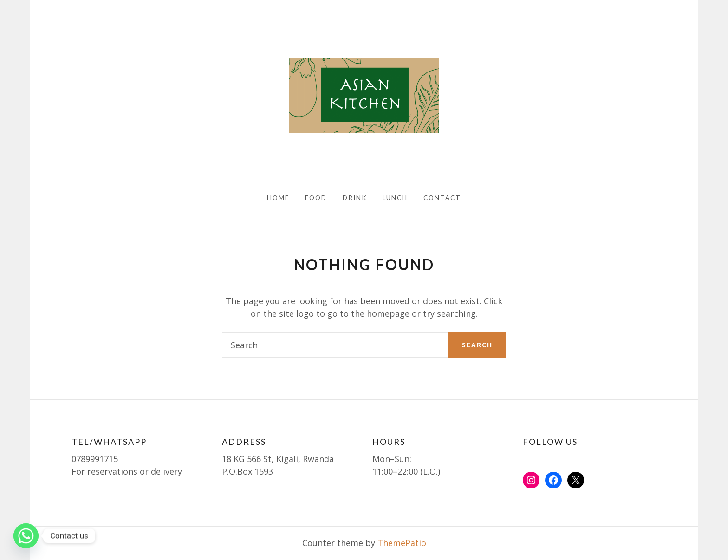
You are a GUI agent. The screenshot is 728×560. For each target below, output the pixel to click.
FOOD (316, 198)
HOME (278, 198)
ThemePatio (402, 543)
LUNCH (395, 198)
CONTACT (442, 198)
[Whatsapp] (26, 536)
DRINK (355, 198)
